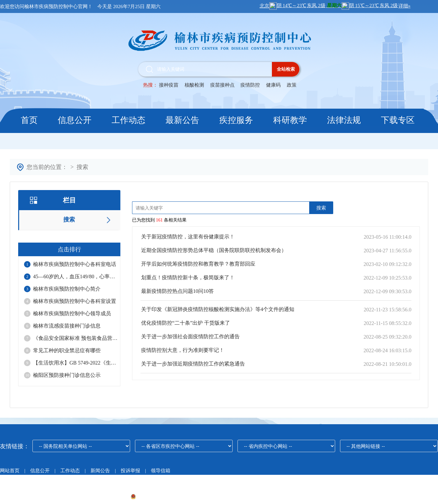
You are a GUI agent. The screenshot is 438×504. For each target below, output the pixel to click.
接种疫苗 (169, 85)
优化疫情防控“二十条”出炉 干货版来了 (186, 323)
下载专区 (398, 120)
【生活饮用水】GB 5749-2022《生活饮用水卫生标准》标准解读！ (75, 363)
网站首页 (10, 471)
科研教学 (290, 120)
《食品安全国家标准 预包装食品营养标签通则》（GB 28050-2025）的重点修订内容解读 (75, 338)
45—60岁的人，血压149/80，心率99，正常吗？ (75, 276)
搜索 (82, 167)
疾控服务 (236, 120)
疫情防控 (250, 85)
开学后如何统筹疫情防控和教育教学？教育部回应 (198, 264)
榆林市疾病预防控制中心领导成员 (72, 313)
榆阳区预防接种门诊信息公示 (67, 375)
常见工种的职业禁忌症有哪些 (67, 350)
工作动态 (128, 120)
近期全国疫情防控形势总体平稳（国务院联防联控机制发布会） (214, 250)
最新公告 (182, 120)
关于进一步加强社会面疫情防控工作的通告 (190, 336)
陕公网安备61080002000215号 (165, 497)
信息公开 (75, 120)
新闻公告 (101, 471)
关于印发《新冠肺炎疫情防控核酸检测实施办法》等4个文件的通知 (218, 309)
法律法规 (344, 120)
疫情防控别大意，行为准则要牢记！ (183, 350)
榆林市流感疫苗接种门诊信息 (67, 326)
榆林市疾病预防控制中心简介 (67, 289)
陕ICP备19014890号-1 (104, 497)
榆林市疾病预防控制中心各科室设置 (75, 301)
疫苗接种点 (223, 85)
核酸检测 (194, 85)
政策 (292, 85)
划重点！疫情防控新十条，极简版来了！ (188, 277)
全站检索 (286, 69)
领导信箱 (161, 471)
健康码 (273, 85)
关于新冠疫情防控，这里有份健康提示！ (188, 237)
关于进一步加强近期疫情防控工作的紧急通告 (193, 364)
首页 (29, 120)
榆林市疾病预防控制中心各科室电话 (75, 264)
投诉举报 (130, 471)
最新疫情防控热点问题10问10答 (177, 291)
